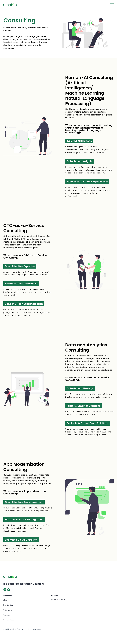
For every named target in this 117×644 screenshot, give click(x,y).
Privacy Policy (58, 599)
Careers (7, 615)
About (6, 600)
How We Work (9, 605)
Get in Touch (9, 620)
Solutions (8, 610)
